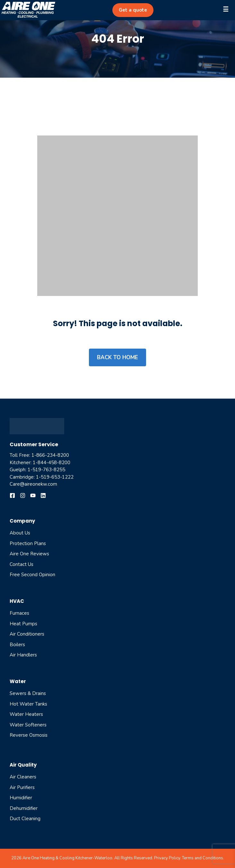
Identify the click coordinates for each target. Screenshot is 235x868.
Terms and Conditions (203, 858)
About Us (20, 533)
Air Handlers (23, 655)
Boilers (17, 645)
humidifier (21, 798)
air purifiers (22, 787)
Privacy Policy (167, 858)
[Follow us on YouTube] (33, 495)
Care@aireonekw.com (33, 484)
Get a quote (133, 10)
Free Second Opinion (32, 575)
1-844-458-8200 (52, 463)
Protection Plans (28, 543)
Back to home (118, 357)
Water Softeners (28, 725)
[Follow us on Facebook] (12, 495)
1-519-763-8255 (46, 470)
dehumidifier (24, 808)
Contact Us (22, 564)
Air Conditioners (27, 634)
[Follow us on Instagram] (23, 495)
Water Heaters (26, 714)
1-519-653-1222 (55, 477)
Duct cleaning (25, 819)
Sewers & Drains (28, 693)
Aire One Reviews (29, 554)
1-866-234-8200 (50, 455)
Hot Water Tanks (28, 704)
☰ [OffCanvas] (226, 9)
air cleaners (23, 777)
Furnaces (19, 613)
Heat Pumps (23, 624)
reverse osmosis (29, 735)
